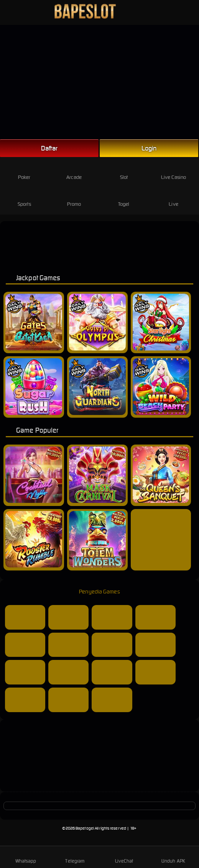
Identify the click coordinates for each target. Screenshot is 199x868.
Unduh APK (173, 856)
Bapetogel (85, 828)
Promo (74, 198)
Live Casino (174, 171)
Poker (24, 171)
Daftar (49, 148)
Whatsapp (26, 856)
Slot (124, 171)
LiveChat (124, 856)
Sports (24, 198)
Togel (124, 198)
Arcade (74, 171)
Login (149, 148)
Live (174, 198)
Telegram (75, 856)
